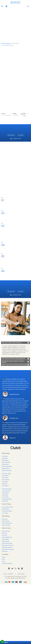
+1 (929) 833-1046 (16, 139)
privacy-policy (21, 574)
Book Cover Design (6, 531)
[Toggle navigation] (28, 6)
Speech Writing (5, 486)
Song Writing (5, 458)
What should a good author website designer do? (14, 359)
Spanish (4, 557)
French (3, 559)
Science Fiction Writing (7, 511)
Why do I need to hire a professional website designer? (15, 365)
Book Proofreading (6, 525)
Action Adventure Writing (7, 507)
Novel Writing (5, 482)
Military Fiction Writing (7, 489)
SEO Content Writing (6, 474)
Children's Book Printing (7, 543)
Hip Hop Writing (5, 476)
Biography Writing (6, 468)
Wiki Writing (4, 484)
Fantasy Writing (5, 509)
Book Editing (5, 519)
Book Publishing (5, 539)
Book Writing (5, 551)
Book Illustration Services (8, 545)
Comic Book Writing (6, 491)
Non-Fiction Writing (6, 462)
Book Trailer (5, 535)
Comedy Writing (5, 493)
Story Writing (5, 456)
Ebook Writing (5, 501)
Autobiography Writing (7, 499)
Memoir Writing (5, 460)
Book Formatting (6, 521)
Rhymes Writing (5, 464)
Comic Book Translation (7, 563)
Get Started (11, 135)
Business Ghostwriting (7, 470)
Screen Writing (5, 497)
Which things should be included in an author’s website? (13, 362)
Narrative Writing (6, 480)
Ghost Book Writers (6, 43)
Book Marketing (5, 541)
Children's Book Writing (7, 466)
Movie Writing (5, 495)
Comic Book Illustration (7, 547)
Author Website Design (7, 537)
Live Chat (21, 135)
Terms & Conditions (8, 574)
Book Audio (4, 533)
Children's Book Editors (7, 523)
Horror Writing (5, 513)
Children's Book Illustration (8, 549)
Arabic (3, 561)
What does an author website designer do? (12, 343)
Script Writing (5, 478)
